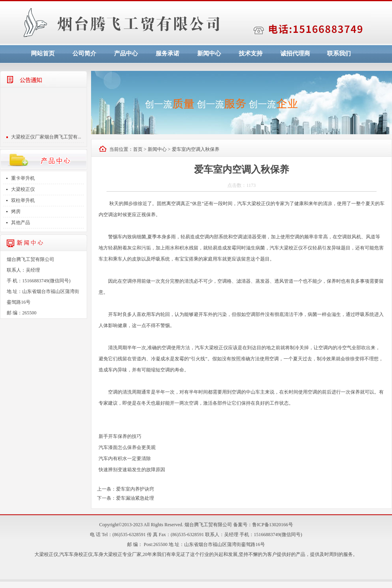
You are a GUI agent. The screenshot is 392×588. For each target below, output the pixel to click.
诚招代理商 (295, 53)
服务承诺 (167, 53)
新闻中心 (209, 53)
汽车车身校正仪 (76, 554)
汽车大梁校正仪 (254, 204)
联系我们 (339, 53)
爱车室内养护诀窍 (135, 489)
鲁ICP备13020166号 (273, 525)
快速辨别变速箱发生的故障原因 (132, 470)
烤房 (16, 211)
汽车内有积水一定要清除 (125, 459)
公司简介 (84, 53)
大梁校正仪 (23, 189)
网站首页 (43, 53)
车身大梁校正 (108, 554)
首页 (138, 149)
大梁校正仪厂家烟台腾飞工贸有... (46, 138)
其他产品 (21, 223)
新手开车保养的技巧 (120, 436)
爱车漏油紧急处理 (135, 498)
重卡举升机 (23, 178)
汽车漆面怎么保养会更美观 (127, 447)
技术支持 (251, 53)
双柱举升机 (23, 200)
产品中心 (126, 53)
